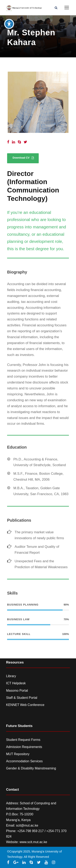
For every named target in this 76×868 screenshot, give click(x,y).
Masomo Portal (17, 691)
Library (11, 676)
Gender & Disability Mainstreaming (31, 768)
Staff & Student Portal (22, 698)
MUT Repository (18, 754)
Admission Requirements (24, 747)
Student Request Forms (23, 740)
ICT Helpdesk (16, 683)
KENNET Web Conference (25, 705)
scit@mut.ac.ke (27, 825)
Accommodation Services (24, 761)
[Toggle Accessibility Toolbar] (9, 16)
